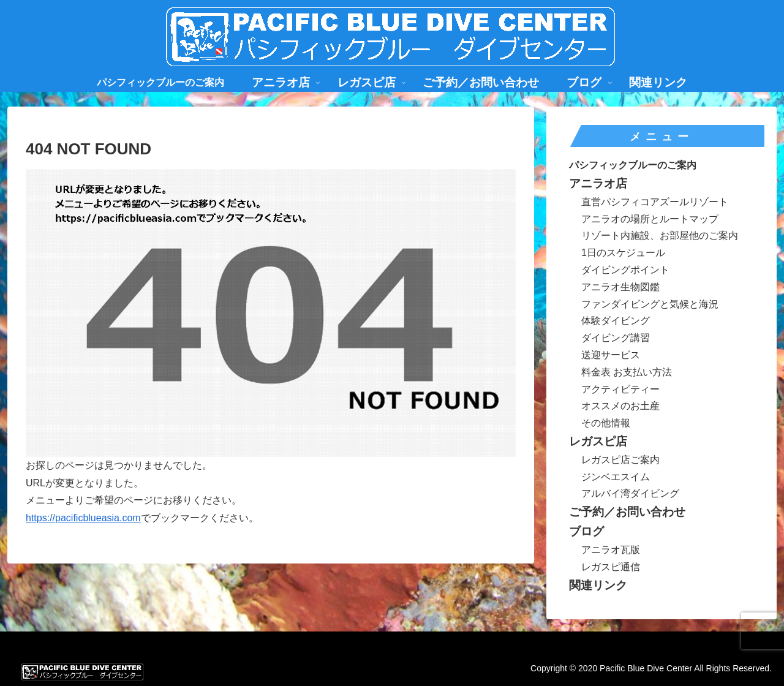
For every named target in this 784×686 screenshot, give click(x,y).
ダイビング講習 (616, 338)
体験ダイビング (616, 321)
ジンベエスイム (616, 477)
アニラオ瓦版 (611, 550)
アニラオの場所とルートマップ (650, 219)
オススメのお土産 (620, 406)
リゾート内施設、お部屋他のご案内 (660, 236)
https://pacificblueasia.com (83, 518)
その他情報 (606, 423)
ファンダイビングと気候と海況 (650, 304)
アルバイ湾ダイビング (630, 493)
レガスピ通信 (611, 567)
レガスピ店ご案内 (620, 460)
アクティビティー (620, 389)
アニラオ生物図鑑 (620, 287)
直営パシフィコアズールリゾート (655, 202)
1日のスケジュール (623, 253)
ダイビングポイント (625, 270)
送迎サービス (611, 355)
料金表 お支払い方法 (627, 372)
